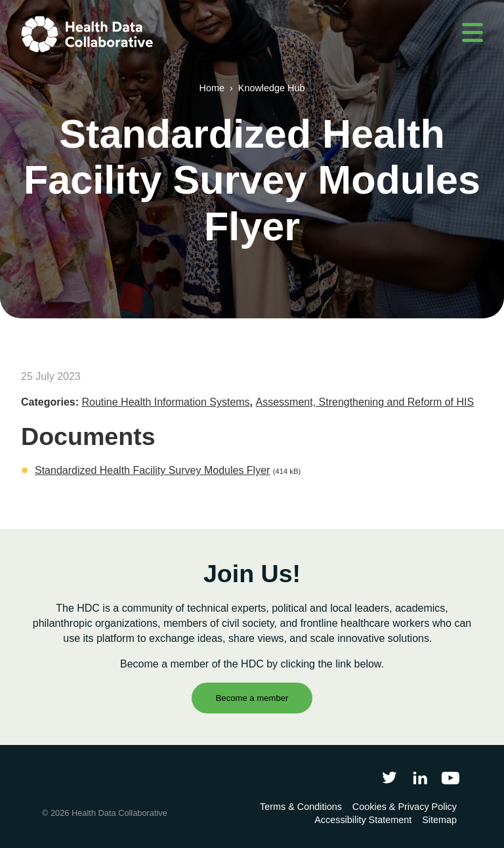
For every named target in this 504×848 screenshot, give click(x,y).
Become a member (252, 698)
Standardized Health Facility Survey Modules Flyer (152, 470)
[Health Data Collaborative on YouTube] (451, 777)
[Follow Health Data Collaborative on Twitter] (389, 777)
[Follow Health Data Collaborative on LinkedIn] (420, 777)
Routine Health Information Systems (165, 402)
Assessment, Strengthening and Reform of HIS (365, 402)
